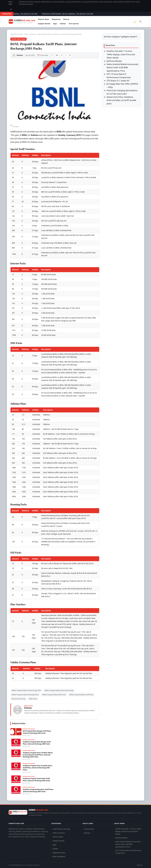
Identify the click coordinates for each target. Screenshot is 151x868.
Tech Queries (74, 24)
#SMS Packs (33, 699)
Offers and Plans (30, 34)
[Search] (140, 21)
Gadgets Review (44, 24)
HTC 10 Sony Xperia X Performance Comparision (128, 852)
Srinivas (20, 55)
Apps (55, 24)
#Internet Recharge (19, 699)
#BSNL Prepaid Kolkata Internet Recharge (59, 690)
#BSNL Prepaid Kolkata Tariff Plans (81, 695)
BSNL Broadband (59, 856)
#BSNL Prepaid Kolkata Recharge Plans (25, 695)
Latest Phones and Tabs (61, 829)
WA (57, 55)
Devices (66, 19)
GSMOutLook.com (17, 34)
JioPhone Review (114, 61)
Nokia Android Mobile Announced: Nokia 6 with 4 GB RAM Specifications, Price (122, 68)
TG (70, 55)
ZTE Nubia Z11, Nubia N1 (118, 81)
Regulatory (56, 19)
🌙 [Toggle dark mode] (11, 9)
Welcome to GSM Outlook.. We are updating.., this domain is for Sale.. (70, 14)
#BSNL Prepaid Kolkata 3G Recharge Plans (26, 690)
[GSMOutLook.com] (22, 22)
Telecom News (43, 19)
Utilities (63, 24)
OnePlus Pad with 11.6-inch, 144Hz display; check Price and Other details (121, 54)
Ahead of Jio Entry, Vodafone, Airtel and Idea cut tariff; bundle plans (121, 100)
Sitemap (87, 833)
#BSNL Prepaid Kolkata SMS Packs (54, 695)
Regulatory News (59, 853)
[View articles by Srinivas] (55, 710)
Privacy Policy (89, 829)
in (62, 55)
